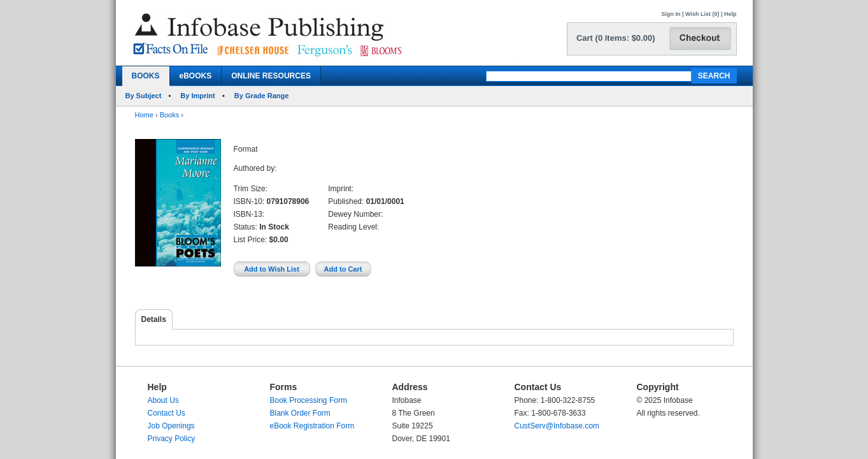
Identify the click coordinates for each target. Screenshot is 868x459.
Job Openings (171, 426)
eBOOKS (196, 76)
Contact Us (167, 413)
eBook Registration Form (312, 426)
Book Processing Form (309, 400)
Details (154, 319)
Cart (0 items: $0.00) (616, 38)
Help (730, 14)
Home (144, 115)
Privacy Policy (172, 439)
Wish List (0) (702, 14)
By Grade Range (262, 96)
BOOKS (146, 76)
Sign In (671, 14)
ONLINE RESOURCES (271, 76)
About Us (163, 400)
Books (170, 115)
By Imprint (197, 96)
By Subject (144, 96)
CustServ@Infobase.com (557, 426)
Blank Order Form (300, 413)
